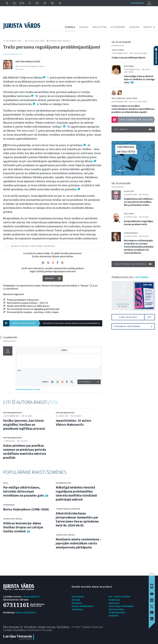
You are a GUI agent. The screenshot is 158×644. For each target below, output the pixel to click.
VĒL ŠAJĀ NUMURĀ (121, 42)
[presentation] (85, 374)
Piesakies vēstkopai (133, 326)
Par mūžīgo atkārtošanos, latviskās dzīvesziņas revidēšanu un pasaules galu (24, 491)
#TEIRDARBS (118, 27)
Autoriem (114, 603)
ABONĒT (50, 278)
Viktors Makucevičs (28, 61)
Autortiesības (116, 609)
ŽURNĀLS (70, 27)
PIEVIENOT (85, 382)
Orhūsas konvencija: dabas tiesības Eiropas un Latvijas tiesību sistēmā (23, 527)
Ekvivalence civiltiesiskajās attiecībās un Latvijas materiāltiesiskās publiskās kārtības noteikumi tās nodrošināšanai (139, 247)
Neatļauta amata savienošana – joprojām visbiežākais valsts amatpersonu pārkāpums (78, 543)
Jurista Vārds (118, 50)
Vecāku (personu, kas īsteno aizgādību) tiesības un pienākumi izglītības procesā (24, 425)
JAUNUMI (134, 27)
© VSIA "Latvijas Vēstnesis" (88, 627)
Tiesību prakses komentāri (68, 509)
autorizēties (137, 3)
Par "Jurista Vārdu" (120, 597)
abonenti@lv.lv (31, 597)
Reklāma (77, 603)
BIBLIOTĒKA (100, 27)
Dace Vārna (129, 66)
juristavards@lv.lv (26, 612)
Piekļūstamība (117, 612)
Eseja (6, 483)
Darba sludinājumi (82, 606)
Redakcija (114, 600)
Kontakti (114, 616)
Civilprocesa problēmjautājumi (128, 57)
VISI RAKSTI (133, 129)
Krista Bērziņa (118, 98)
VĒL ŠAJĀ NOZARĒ (121, 183)
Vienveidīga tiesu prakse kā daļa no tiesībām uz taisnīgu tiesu (139, 79)
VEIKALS (84, 27)
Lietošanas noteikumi (121, 606)
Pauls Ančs (129, 214)
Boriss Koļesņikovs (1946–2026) (26, 509)
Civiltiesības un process (133, 264)
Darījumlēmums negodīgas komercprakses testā (139, 223)
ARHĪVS (148, 27)
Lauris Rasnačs (131, 233)
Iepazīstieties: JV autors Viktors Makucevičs (74, 423)
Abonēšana (78, 597)
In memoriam (9, 505)
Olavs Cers (129, 191)
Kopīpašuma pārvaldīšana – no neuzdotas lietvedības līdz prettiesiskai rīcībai (139, 202)
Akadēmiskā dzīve (63, 483)
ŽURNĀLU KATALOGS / (130, 277)
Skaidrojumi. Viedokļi (60, 41)
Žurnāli (76, 600)
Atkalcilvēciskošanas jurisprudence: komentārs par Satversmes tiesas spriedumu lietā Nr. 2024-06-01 (77, 519)
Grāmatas (77, 609)
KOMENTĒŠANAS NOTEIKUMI (28, 389)
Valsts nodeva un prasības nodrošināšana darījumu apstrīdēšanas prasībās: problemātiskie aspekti (133, 109)
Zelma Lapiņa (132, 98)
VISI (55, 402)
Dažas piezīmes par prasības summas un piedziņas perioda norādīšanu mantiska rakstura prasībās (25, 452)
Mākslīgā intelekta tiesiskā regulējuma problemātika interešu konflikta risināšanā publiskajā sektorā (76, 493)
